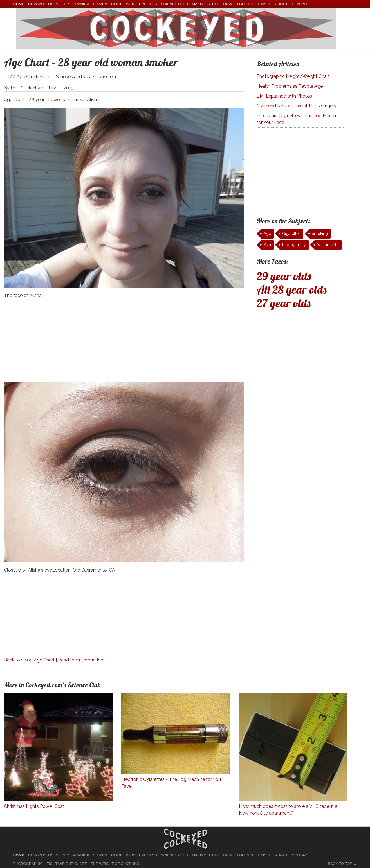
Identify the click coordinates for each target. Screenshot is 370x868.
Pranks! (81, 4)
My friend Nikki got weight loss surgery (297, 106)
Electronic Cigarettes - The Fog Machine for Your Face (298, 119)
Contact (301, 4)
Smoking (320, 234)
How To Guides (238, 4)
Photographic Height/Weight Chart (293, 76)
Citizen (100, 4)
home (19, 4)
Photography (294, 245)
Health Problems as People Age (290, 86)
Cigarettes (291, 234)
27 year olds (284, 303)
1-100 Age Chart (21, 77)
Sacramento (328, 245)
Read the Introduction (81, 660)
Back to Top (340, 864)
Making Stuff (206, 4)
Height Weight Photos (134, 4)
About (282, 4)
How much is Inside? (48, 4)
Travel (264, 4)
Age (267, 234)
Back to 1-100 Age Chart (29, 660)
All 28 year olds (292, 289)
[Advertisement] (124, 343)
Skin (267, 245)
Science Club (174, 4)
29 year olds (284, 276)
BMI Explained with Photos (284, 96)
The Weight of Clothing (115, 864)
